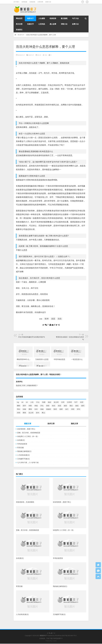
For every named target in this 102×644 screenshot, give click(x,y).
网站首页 (19, 18)
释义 (43, 413)
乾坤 (47, 319)
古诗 (63, 402)
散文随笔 (64, 18)
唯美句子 (30, 18)
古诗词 (69, 402)
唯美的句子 (21, 55)
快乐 (54, 406)
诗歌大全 (64, 24)
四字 (24, 406)
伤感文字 (30, 24)
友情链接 (24, 2)
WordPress (58, 636)
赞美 (24, 413)
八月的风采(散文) (23, 455)
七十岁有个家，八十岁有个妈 (28, 463)
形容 (48, 406)
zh (27, 402)
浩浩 (60, 319)
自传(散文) (21, 440)
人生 (32, 402)
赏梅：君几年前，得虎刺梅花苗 (29, 433)
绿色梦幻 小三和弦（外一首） (28, 436)
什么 (38, 402)
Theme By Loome (51, 641)
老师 (61, 409)
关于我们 (16, 2)
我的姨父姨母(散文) (24, 451)
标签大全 (48, 2)
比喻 (24, 409)
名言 (82, 402)
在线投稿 (32, 2)
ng (18, 402)
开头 (42, 406)
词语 (73, 409)
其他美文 (19, 30)
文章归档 (40, 2)
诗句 (78, 409)
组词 (55, 409)
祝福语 (49, 409)
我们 (71, 406)
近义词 (31, 413)
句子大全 (75, 18)
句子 (76, 402)
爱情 (30, 409)
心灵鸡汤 (42, 24)
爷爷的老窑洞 (22, 444)
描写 (83, 406)
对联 (30, 406)
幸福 (36, 406)
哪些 (19, 406)
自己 (67, 409)
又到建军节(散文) (23, 459)
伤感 (44, 402)
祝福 (42, 409)
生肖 (36, 409)
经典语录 (53, 18)
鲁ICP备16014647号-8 (69, 636)
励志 (50, 402)
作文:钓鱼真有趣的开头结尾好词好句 (32, 337)
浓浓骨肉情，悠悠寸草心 (26, 429)
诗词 (19, 413)
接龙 (77, 406)
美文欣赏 (19, 24)
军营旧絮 (20, 448)
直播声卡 (60, 638)
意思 (53, 319)
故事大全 (75, 24)
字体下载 (49, 638)
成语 (65, 406)
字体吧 (55, 638)
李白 (19, 409)
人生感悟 (42, 18)
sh (22, 402)
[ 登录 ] (24, 385)
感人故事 (53, 24)
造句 (38, 413)
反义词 (56, 402)
